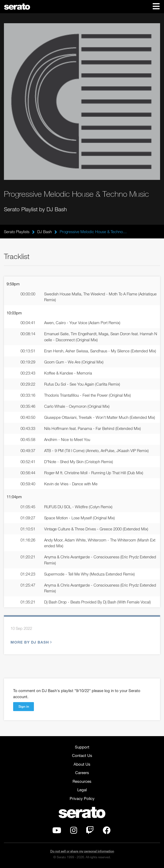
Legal (82, 790)
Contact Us (82, 755)
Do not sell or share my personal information (82, 851)
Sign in (24, 706)
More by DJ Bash (30, 642)
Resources (82, 781)
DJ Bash (45, 232)
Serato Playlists (17, 232)
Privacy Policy (82, 798)
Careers (82, 773)
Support (82, 747)
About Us (82, 764)
